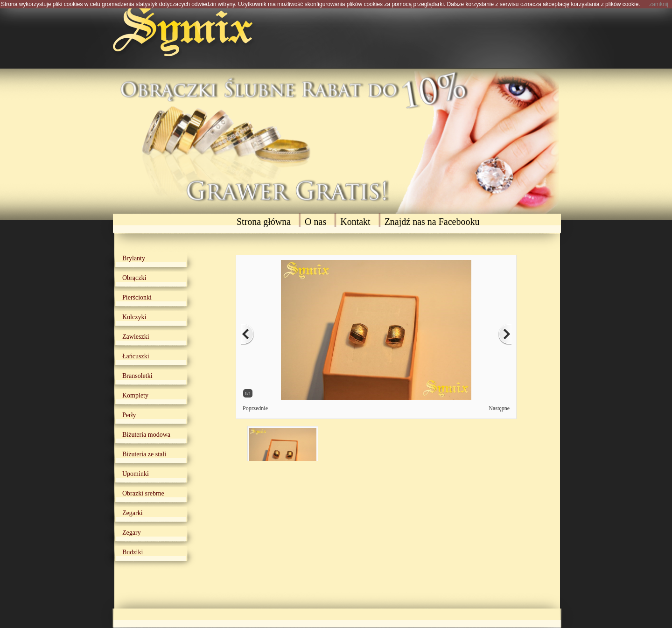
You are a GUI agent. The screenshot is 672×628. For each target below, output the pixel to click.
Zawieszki (136, 337)
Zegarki (133, 513)
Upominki (136, 474)
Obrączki (134, 278)
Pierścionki (137, 297)
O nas (315, 222)
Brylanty (134, 258)
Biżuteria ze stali (144, 454)
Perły (129, 415)
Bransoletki (137, 376)
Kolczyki (134, 317)
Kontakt (355, 222)
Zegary (132, 533)
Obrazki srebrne (143, 493)
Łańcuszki (136, 356)
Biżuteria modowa (146, 435)
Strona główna (264, 222)
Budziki (133, 552)
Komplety (135, 395)
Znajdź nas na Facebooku (432, 222)
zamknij (659, 4)
